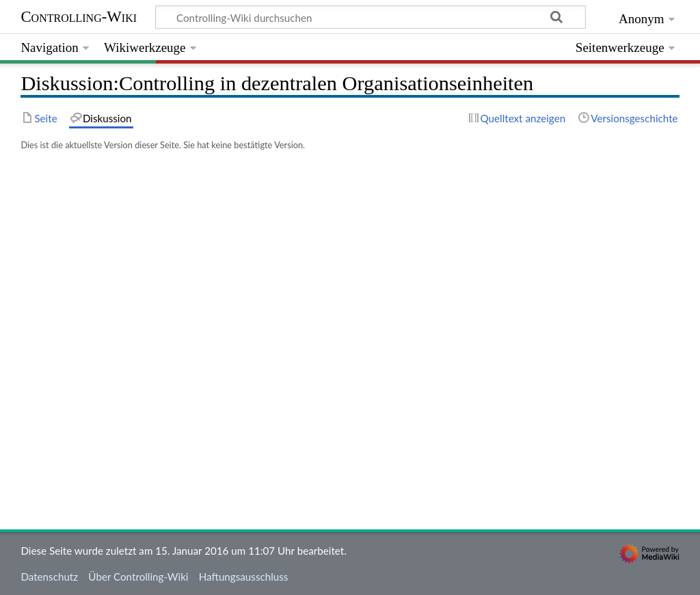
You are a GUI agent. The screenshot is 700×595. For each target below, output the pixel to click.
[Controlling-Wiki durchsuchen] (371, 17)
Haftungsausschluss (244, 577)
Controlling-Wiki (79, 17)
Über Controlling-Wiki (138, 577)
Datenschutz (49, 577)
